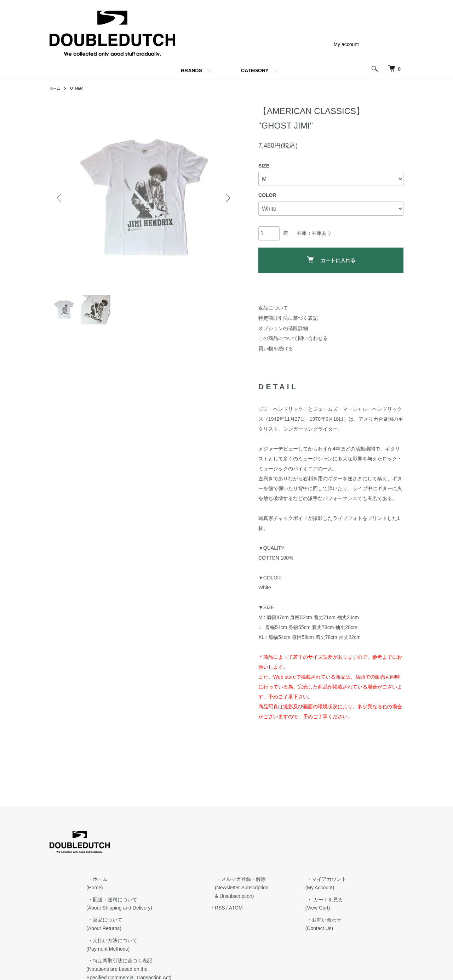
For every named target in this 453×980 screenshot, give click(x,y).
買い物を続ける (276, 349)
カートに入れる (331, 260)
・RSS (281, 864)
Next (226, 198)
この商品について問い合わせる (293, 338)
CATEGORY (255, 70)
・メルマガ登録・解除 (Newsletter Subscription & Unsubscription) (303, 844)
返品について (273, 308)
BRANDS (191, 70)
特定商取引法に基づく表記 (288, 318)
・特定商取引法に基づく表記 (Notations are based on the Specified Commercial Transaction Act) (196, 925)
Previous (60, 198)
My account (346, 44)
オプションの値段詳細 (283, 328)
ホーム (56, 88)
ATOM (299, 864)
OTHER (80, 88)
